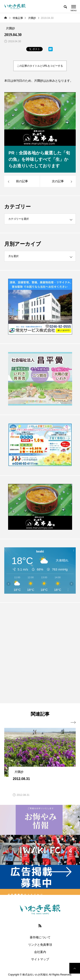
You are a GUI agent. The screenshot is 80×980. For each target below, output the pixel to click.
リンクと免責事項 (40, 945)
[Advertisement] (40, 653)
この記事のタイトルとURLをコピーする (40, 66)
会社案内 (40, 952)
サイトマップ (40, 959)
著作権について (40, 937)
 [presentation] (73, 723)
